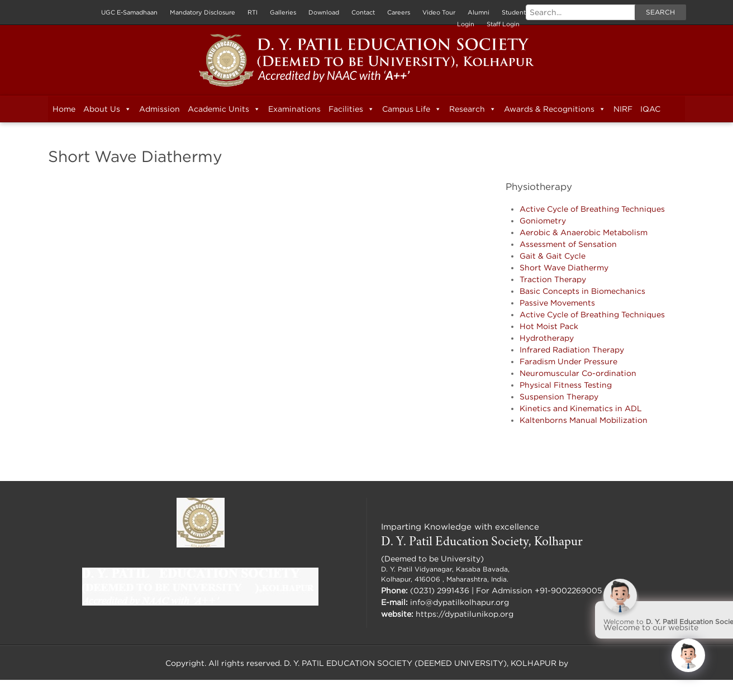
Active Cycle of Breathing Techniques (592, 209)
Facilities (351, 109)
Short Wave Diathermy (564, 267)
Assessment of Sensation (568, 244)
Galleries (283, 12)
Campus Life (412, 109)
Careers (399, 12)
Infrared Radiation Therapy (572, 349)
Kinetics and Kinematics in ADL (581, 408)
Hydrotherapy (547, 338)
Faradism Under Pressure (568, 361)
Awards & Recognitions (555, 109)
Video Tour (439, 12)
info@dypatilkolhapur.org (460, 602)
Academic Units (224, 109)
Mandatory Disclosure (203, 12)
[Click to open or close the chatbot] (688, 655)
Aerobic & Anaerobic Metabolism (584, 232)
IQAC (650, 109)
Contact (363, 12)
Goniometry (543, 220)
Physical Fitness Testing (566, 385)
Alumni (479, 12)
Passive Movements (557, 303)
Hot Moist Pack (549, 326)
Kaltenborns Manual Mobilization (584, 420)
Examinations (294, 109)
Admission (160, 109)
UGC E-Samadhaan (129, 12)
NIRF (623, 109)
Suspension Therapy (559, 396)
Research (473, 109)
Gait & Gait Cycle (553, 256)
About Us (107, 109)
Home (64, 109)
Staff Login (503, 24)
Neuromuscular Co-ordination (578, 373)
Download (324, 12)
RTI (253, 12)
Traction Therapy (553, 279)
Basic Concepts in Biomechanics (582, 291)
